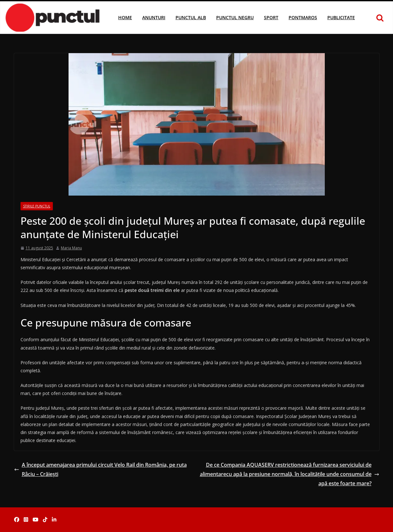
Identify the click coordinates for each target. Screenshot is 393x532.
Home (125, 17)
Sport (271, 17)
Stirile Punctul (37, 206)
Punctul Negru (235, 17)
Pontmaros (303, 17)
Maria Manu (71, 248)
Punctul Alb (191, 17)
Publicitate (341, 17)
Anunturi (154, 17)
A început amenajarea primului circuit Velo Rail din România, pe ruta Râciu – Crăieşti (100, 469)
